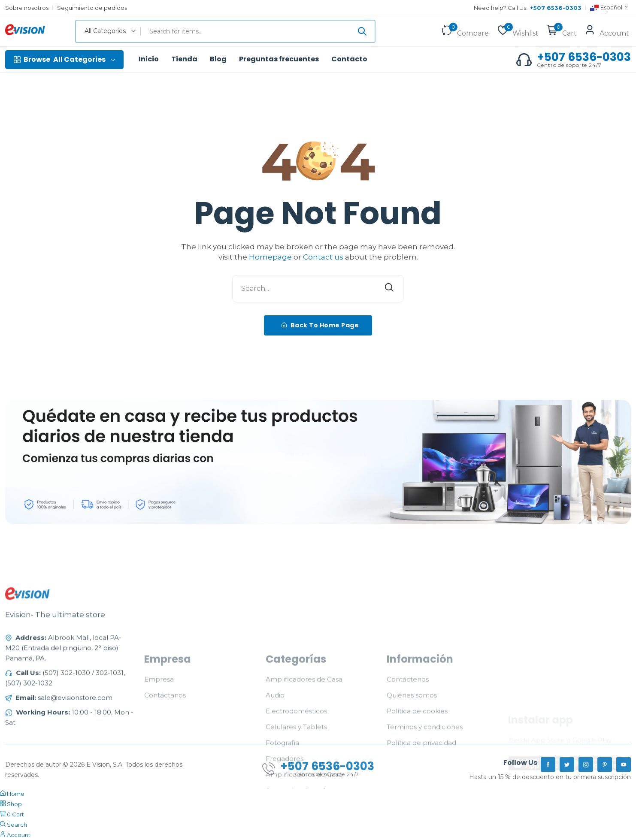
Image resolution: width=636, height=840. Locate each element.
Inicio (149, 59)
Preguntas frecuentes (279, 59)
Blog (218, 59)
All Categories (64, 60)
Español (609, 8)
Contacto (349, 59)
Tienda (184, 59)
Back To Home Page (320, 325)
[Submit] (362, 31)
